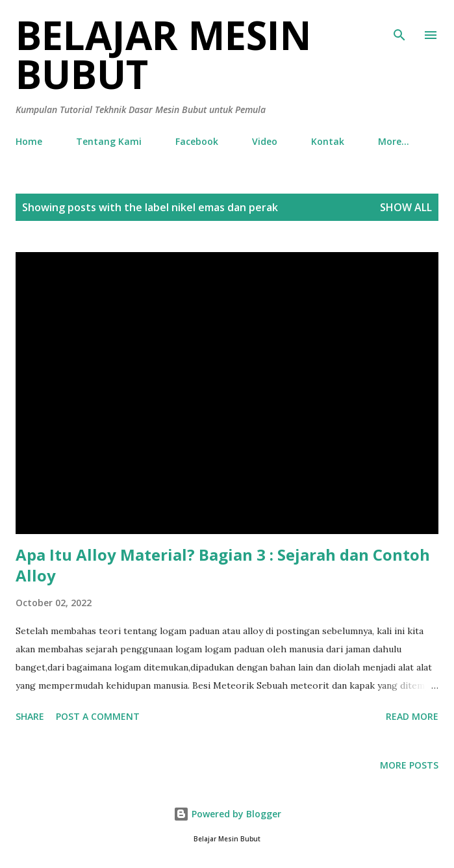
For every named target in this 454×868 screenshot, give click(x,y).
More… (394, 141)
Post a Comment (98, 716)
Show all (406, 207)
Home (29, 141)
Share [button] (30, 716)
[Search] (399, 23)
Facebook (197, 141)
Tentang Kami (109, 141)
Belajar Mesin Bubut (163, 55)
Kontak (328, 141)
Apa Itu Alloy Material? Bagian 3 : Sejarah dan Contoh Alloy (223, 565)
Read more (412, 716)
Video (265, 141)
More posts (409, 765)
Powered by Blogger (227, 814)
